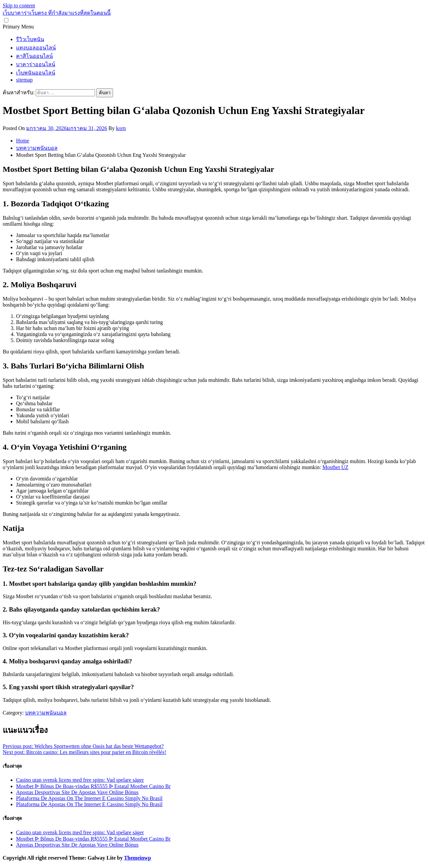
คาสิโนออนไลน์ (34, 56)
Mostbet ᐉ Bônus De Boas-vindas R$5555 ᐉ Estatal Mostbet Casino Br (93, 786)
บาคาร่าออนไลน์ (36, 64)
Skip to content (19, 6)
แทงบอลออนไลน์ (36, 48)
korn (121, 128)
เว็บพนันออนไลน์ (36, 73)
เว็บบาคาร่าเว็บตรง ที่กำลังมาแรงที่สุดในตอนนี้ (57, 13)
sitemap (24, 80)
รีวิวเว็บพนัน (30, 39)
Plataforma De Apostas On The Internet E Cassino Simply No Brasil (89, 798)
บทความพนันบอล (46, 713)
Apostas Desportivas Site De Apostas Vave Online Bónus (77, 792)
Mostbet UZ (335, 467)
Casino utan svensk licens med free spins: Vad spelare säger (80, 780)
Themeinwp (138, 858)
